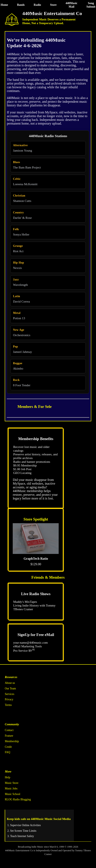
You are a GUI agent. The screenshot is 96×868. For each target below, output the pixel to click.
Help (7, 777)
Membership (12, 741)
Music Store (11, 783)
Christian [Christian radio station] (19, 196)
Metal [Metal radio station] (17, 313)
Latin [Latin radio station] (16, 296)
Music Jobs (11, 789)
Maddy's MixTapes (25, 602)
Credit (8, 747)
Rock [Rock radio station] (16, 380)
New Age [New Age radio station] (19, 330)
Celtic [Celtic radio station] (17, 179)
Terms (8, 705)
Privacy (9, 699)
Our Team (10, 688)
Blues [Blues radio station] (16, 162)
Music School (12, 794)
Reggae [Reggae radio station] (18, 363)
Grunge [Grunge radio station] (18, 246)
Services (9, 694)
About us (10, 683)
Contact (9, 730)
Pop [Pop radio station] (15, 347)
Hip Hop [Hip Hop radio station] (18, 263)
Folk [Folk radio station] (16, 229)
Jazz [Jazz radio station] (16, 280)
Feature (9, 736)
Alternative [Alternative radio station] (20, 145)
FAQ (7, 752)
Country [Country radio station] (18, 213)
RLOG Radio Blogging (18, 799)
